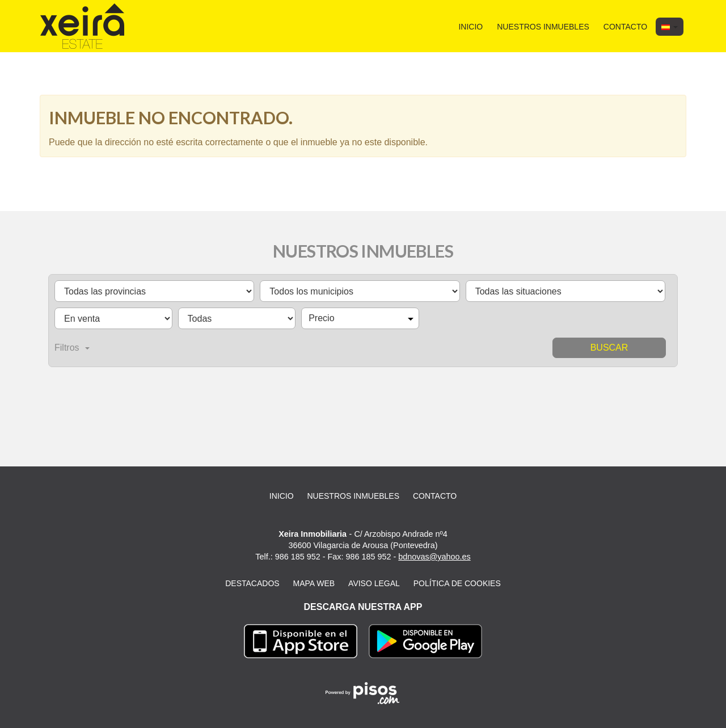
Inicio (470, 27)
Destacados (252, 583)
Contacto (625, 27)
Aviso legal (374, 583)
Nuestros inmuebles (543, 27)
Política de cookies (457, 583)
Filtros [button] (72, 348)
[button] (670, 27)
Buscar (609, 348)
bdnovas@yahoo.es (434, 557)
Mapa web (314, 583)
